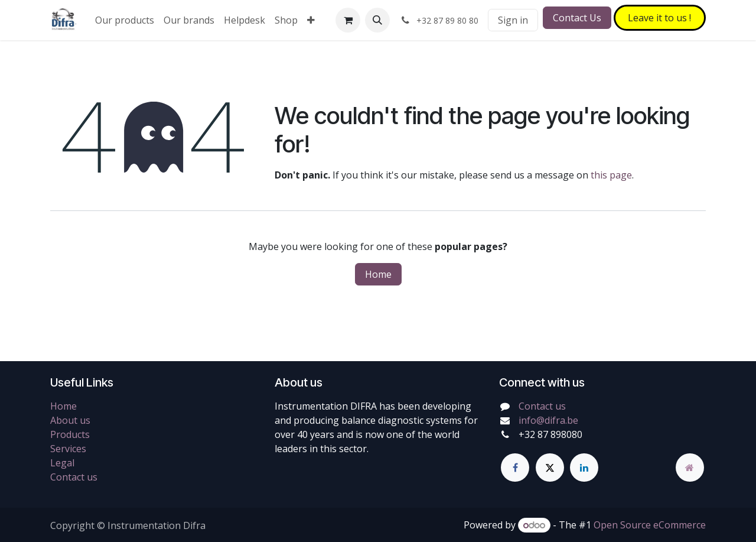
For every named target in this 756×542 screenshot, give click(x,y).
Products (70, 434)
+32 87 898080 (550, 434)
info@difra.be (548, 420)
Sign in (513, 20)
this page (611, 175)
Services (68, 449)
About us (70, 420)
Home (378, 274)
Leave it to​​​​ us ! (659, 18)
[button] (377, 20)
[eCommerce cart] (348, 20)
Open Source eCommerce (650, 525)
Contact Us (577, 18)
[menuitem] (125, 20)
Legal (62, 463)
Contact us (74, 477)
